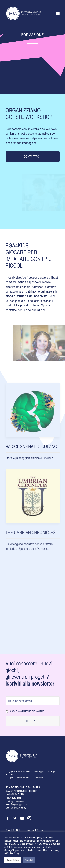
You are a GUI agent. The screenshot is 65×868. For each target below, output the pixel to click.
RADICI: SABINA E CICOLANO (31, 450)
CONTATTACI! (33, 156)
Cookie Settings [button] (13, 860)
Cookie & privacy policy (16, 808)
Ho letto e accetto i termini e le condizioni (27, 711)
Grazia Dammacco (34, 777)
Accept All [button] (29, 860)
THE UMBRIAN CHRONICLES (31, 547)
